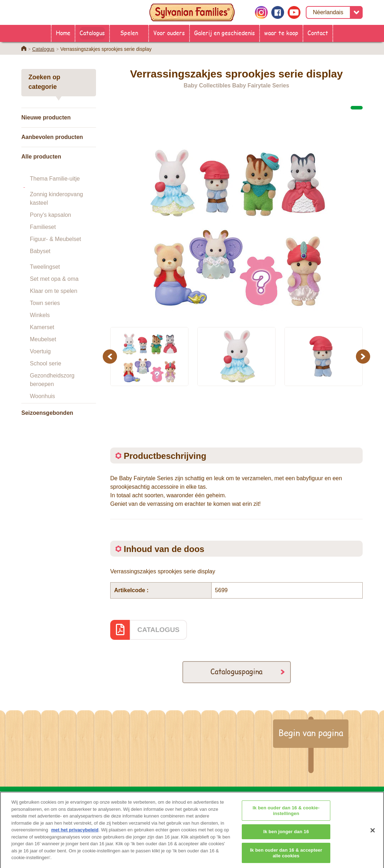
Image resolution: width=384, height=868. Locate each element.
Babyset (40, 251)
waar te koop (281, 33)
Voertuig (40, 351)
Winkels (40, 315)
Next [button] (364, 356)
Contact (318, 33)
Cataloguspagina (236, 671)
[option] (236, 215)
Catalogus (92, 33)
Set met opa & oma (54, 279)
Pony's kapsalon (50, 215)
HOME (108, 795)
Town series (45, 303)
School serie (46, 363)
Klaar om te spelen (54, 291)
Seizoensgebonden (47, 413)
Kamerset (42, 327)
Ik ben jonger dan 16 (286, 838)
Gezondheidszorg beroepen (52, 380)
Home (63, 33)
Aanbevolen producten (52, 137)
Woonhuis (42, 396)
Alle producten (41, 157)
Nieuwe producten (46, 117)
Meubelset (43, 339)
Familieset (43, 227)
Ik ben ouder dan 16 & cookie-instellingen (286, 817)
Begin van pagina (311, 733)
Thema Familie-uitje (55, 179)
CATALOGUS (158, 630)
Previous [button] (111, 356)
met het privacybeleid (75, 836)
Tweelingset (45, 267)
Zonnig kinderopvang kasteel (56, 199)
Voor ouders (169, 33)
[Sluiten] (373, 836)
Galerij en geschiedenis (225, 33)
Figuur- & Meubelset (55, 239)
